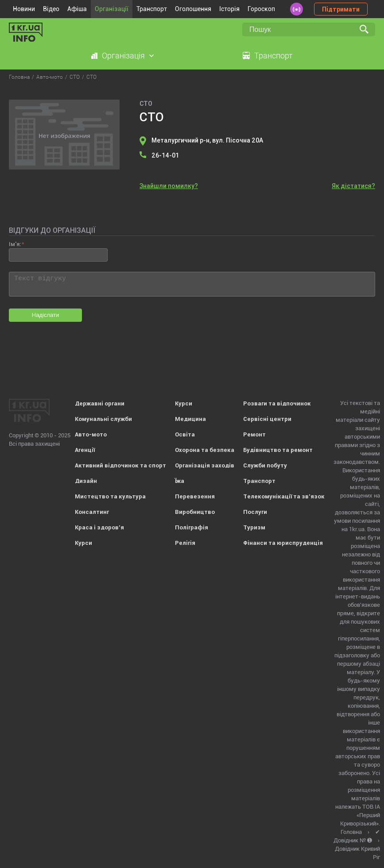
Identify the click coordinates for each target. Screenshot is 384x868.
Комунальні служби (103, 419)
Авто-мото (91, 434)
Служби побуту (265, 465)
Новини (24, 9)
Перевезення (195, 496)
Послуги (255, 512)
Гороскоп (261, 9)
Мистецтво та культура (110, 496)
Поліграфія (192, 527)
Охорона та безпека (205, 450)
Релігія (185, 543)
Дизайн (86, 481)
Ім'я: (15, 244)
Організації (112, 9)
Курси (83, 543)
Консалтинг (92, 512)
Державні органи (100, 403)
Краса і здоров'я (99, 527)
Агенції (85, 450)
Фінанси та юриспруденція (283, 543)
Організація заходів (205, 465)
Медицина (190, 419)
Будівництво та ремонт (278, 450)
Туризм (254, 527)
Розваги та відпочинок (277, 403)
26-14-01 (165, 155)
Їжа (180, 481)
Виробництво (195, 512)
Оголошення (193, 9)
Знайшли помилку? (169, 186)
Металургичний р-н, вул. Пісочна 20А (207, 140)
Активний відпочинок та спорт (120, 465)
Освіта (185, 434)
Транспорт (152, 9)
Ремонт (254, 434)
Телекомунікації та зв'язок (284, 496)
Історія (229, 9)
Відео (51, 9)
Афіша (77, 9)
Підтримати (341, 9)
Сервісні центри (267, 419)
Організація (123, 56)
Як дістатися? (353, 186)
